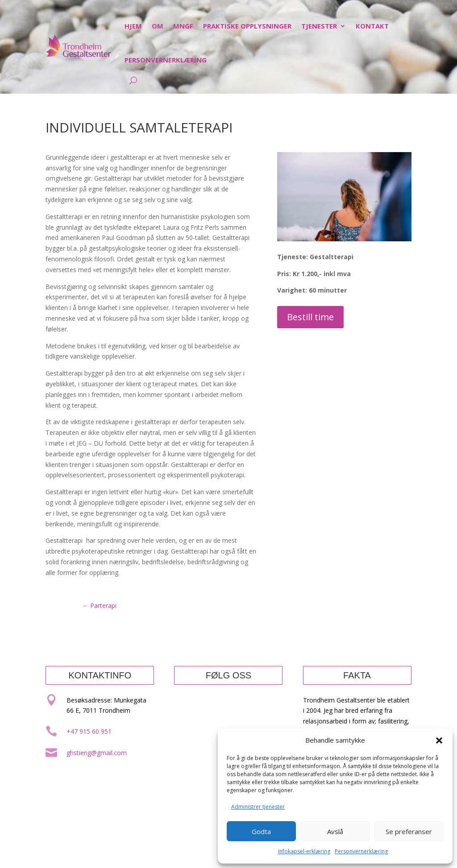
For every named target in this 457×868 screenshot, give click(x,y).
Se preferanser (409, 831)
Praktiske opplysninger (247, 26)
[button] (439, 740)
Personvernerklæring (361, 851)
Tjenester (319, 26)
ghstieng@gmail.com (97, 753)
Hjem (133, 26)
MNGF (183, 26)
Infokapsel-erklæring (304, 851)
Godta (261, 831)
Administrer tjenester (258, 807)
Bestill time (310, 317)
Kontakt (372, 26)
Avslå (335, 831)
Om (158, 26)
